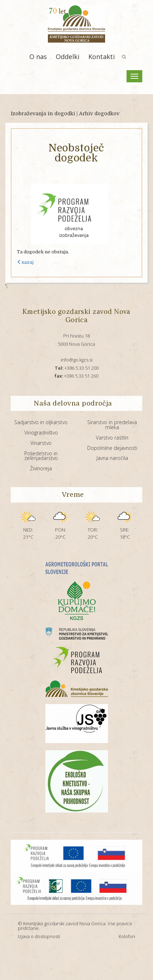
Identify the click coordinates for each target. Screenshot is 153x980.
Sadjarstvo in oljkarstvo (41, 422)
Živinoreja (41, 468)
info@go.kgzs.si (77, 360)
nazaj (25, 262)
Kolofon (127, 936)
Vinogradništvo (41, 433)
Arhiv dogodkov (99, 113)
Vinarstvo (41, 443)
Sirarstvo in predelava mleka (112, 425)
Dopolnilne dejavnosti (112, 448)
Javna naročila (112, 458)
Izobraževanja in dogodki (43, 113)
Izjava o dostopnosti (39, 936)
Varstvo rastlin (112, 438)
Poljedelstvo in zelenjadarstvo (41, 456)
